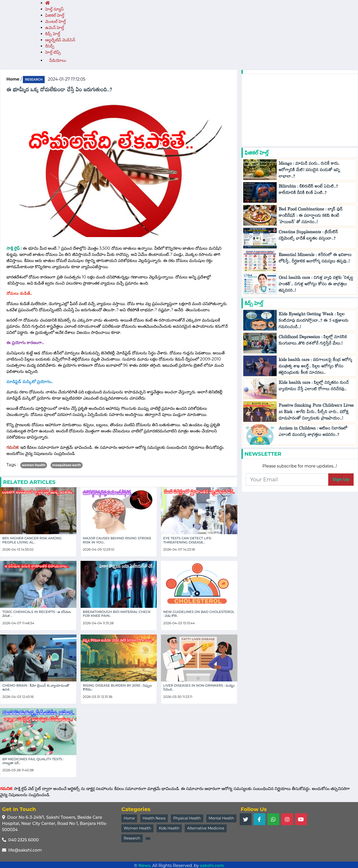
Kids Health (169, 828)
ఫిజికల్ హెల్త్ (55, 15)
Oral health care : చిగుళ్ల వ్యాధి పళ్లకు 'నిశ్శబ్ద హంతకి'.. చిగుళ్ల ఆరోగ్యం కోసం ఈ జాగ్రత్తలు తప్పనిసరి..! (316, 285)
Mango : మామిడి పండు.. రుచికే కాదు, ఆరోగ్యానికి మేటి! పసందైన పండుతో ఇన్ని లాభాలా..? (309, 171)
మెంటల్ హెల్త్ (55, 21)
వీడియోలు (58, 60)
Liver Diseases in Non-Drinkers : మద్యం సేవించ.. (199, 687)
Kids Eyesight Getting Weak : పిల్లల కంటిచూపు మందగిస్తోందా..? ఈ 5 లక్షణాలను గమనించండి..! (314, 322)
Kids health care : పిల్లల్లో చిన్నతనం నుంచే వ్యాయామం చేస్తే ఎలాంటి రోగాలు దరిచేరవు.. (314, 387)
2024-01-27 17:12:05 (66, 79)
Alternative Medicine (206, 828)
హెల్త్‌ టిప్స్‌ (53, 52)
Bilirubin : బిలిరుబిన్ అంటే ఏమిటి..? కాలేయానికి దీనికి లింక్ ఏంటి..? (308, 191)
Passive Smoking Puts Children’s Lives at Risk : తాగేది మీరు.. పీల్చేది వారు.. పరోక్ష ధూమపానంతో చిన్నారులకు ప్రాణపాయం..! (316, 413)
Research (132, 838)
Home (129, 818)
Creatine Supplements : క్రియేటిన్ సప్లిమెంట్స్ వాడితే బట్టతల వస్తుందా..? (308, 236)
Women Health (137, 828)
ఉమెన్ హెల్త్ (55, 28)
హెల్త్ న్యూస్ (54, 9)
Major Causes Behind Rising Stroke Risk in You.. (117, 540)
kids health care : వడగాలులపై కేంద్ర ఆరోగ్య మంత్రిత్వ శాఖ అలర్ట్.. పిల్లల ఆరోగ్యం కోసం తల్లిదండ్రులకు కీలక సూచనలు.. (315, 367)
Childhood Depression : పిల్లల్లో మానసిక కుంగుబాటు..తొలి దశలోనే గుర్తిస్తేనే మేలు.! (313, 341)
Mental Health (221, 818)
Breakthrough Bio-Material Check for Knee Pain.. (117, 614)
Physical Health (187, 818)
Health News (154, 818)
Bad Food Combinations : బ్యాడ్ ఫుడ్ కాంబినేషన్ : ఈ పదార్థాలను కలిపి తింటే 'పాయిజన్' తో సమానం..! (311, 217)
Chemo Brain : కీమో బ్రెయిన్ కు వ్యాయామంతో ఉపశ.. (36, 687)
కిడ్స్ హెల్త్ (53, 34)
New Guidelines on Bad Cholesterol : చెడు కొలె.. (199, 614)
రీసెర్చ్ (50, 46)
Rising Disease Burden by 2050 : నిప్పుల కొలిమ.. (118, 687)
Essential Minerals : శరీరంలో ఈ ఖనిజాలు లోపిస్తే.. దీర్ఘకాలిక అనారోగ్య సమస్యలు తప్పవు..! (315, 259)
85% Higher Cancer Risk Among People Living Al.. (32, 540)
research (34, 79)
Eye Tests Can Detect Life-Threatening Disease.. (188, 540)
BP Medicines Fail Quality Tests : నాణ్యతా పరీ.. (33, 761)
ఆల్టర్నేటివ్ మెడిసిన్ (60, 40)
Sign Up (341, 479)
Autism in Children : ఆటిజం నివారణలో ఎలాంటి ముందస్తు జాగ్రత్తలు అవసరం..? (313, 433)
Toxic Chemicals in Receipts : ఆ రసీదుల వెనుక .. (37, 614)
